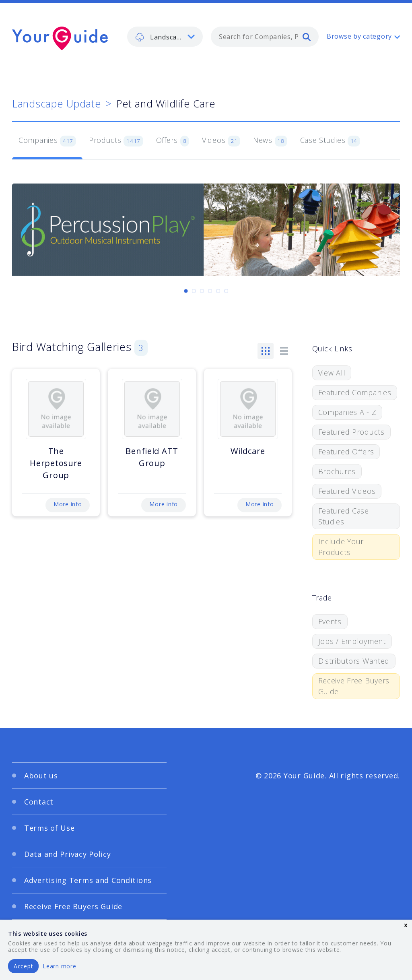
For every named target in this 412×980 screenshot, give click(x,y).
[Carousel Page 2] (194, 291)
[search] (307, 37)
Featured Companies (355, 392)
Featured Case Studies (344, 516)
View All (332, 373)
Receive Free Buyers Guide (354, 686)
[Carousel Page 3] (202, 291)
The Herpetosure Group (56, 463)
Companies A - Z (347, 412)
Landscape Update (57, 103)
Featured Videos (347, 491)
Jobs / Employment (352, 641)
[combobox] (265, 37)
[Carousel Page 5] (218, 291)
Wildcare (248, 451)
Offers (173, 141)
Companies (47, 141)
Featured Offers (346, 452)
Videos (221, 141)
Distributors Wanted (354, 661)
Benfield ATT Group (152, 457)
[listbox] (165, 37)
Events (330, 621)
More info (68, 504)
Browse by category (359, 36)
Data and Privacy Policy (68, 854)
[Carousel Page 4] (210, 291)
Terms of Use (49, 828)
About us (41, 776)
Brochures (337, 471)
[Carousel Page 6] (226, 291)
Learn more (59, 966)
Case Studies (330, 141)
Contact (39, 802)
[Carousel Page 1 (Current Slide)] (186, 291)
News (270, 141)
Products (116, 141)
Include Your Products (341, 547)
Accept (23, 966)
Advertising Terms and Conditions (88, 880)
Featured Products (351, 432)
